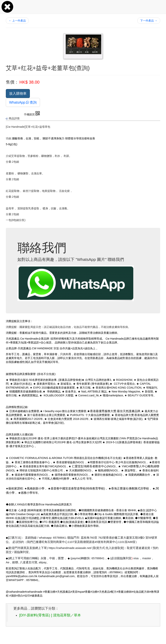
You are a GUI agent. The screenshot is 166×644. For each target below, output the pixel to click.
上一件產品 (17, 21)
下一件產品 (149, 21)
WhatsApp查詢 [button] (23, 102)
